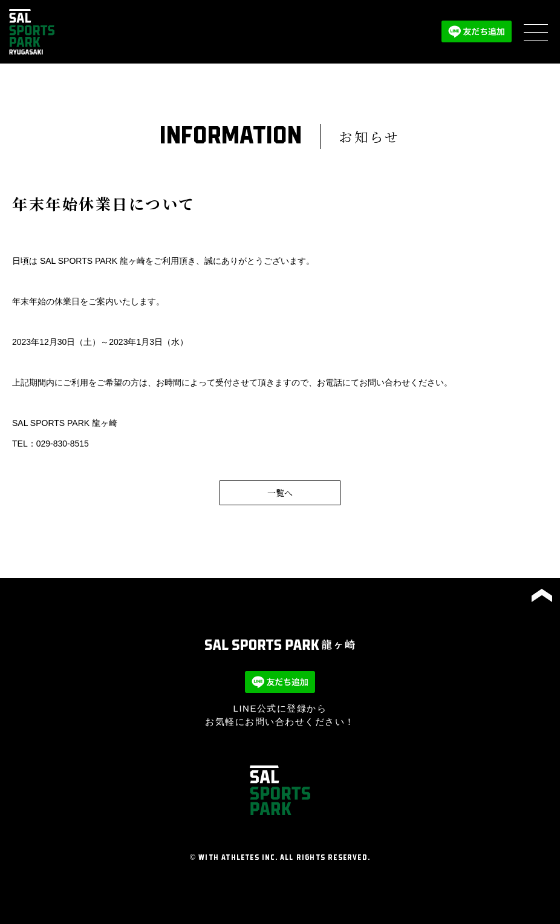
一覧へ (280, 493)
